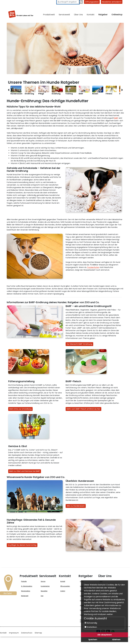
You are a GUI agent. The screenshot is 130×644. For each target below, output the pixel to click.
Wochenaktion (26, 591)
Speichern (93, 640)
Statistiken (91, 627)
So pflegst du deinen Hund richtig (22, 545)
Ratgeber (103, 15)
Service (43, 581)
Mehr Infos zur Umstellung (20, 409)
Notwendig (91, 623)
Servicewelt (64, 15)
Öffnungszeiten (92, 2)
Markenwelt (25, 596)
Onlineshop (117, 15)
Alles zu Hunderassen (76, 506)
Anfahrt (63, 591)
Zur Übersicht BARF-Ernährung (79, 344)
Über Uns (78, 15)
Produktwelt (49, 15)
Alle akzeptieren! (105, 635)
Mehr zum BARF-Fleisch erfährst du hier (83, 409)
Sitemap (38, 633)
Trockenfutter (93, 267)
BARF (116, 118)
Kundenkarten (45, 586)
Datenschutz (27, 633)
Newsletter (44, 591)
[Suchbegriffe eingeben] (68, 2)
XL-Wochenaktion (27, 586)
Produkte (24, 581)
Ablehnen (116, 640)
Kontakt (91, 15)
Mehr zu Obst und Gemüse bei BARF (25, 471)
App (42, 596)
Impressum (14, 633)
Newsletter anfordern (112, 2)
